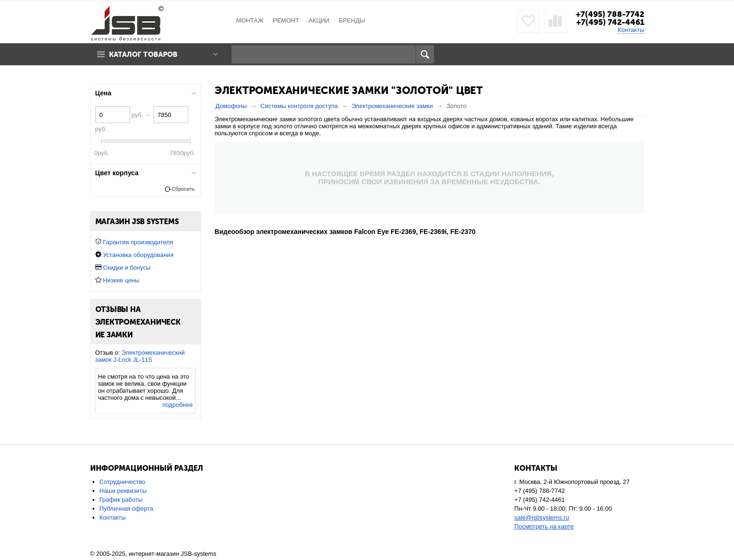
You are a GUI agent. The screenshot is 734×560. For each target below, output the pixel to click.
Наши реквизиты (123, 491)
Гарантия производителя (138, 242)
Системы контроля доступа (299, 106)
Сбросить (183, 189)
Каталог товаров (143, 54)
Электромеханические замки (392, 106)
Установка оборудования (138, 255)
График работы (121, 500)
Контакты (631, 30)
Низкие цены (121, 280)
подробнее (177, 405)
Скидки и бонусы (127, 268)
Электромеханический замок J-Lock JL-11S (140, 356)
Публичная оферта (127, 509)
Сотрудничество (123, 482)
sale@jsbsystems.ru (542, 517)
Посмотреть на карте (544, 526)
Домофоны (231, 106)
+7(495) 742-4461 (610, 22)
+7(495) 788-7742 (610, 14)
